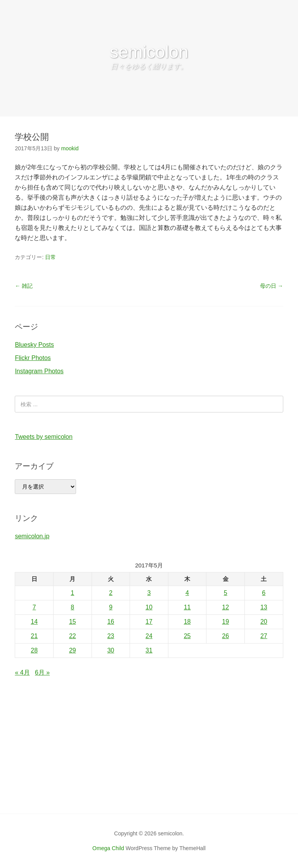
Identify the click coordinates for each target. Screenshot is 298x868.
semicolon (149, 52)
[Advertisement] (149, 755)
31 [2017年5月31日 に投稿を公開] (149, 650)
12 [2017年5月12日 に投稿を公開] (225, 607)
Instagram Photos (39, 371)
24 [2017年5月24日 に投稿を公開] (149, 636)
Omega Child (108, 848)
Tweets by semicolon (44, 437)
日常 (50, 257)
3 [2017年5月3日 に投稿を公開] (149, 593)
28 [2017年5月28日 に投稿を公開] (34, 650)
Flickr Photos (33, 358)
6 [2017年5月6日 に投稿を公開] (264, 593)
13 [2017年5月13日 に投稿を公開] (264, 607)
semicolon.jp (32, 536)
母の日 (272, 286)
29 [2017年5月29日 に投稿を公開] (73, 650)
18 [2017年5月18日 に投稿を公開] (187, 622)
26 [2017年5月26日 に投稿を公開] (225, 636)
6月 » (42, 672)
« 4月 (22, 672)
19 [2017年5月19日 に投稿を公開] (225, 622)
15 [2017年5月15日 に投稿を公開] (73, 622)
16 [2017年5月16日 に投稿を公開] (111, 622)
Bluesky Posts (34, 345)
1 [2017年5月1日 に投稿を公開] (72, 593)
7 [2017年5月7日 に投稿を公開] (34, 607)
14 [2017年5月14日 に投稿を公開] (34, 622)
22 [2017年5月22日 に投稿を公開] (73, 636)
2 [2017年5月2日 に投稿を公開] (111, 593)
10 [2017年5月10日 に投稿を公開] (149, 607)
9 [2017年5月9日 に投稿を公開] (111, 607)
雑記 (24, 286)
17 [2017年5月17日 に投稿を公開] (149, 622)
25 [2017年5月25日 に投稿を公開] (187, 636)
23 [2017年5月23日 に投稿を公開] (111, 636)
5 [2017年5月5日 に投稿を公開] (226, 593)
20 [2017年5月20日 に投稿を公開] (264, 622)
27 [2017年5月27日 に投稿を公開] (264, 636)
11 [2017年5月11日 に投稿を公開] (187, 607)
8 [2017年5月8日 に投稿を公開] (72, 607)
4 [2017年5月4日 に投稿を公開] (187, 593)
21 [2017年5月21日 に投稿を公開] (34, 636)
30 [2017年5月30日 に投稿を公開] (111, 650)
